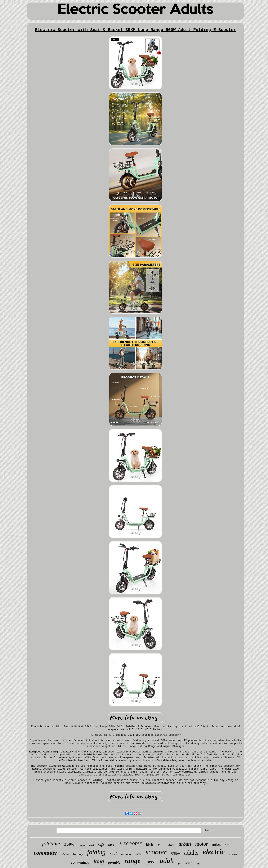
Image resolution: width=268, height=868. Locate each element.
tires (138, 854)
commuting (80, 862)
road (92, 845)
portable (114, 862)
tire (227, 845)
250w (65, 854)
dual (171, 845)
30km (161, 845)
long (99, 861)
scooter (156, 852)
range (132, 861)
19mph (82, 846)
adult (167, 861)
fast (180, 863)
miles (216, 845)
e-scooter (130, 843)
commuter (46, 853)
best (111, 845)
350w (69, 844)
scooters (233, 854)
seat (113, 853)
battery (78, 854)
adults (191, 853)
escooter (126, 854)
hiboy (189, 863)
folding (96, 852)
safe (101, 845)
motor (201, 844)
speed (150, 862)
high (198, 863)
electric (214, 852)
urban (185, 844)
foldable (51, 844)
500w (175, 854)
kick (150, 844)
